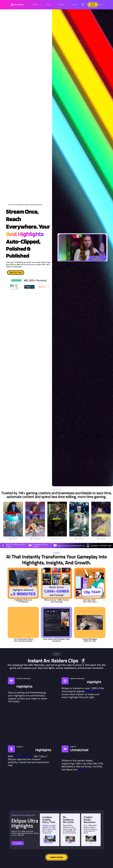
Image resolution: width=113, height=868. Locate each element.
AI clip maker (93, 691)
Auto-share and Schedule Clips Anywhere (57, 640)
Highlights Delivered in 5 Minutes (23, 601)
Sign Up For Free (93, 5)
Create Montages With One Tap (90, 640)
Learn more (56, 857)
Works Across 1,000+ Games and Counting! (56, 601)
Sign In (83, 5)
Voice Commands (24, 756)
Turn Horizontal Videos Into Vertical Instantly (23, 640)
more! (81, 770)
